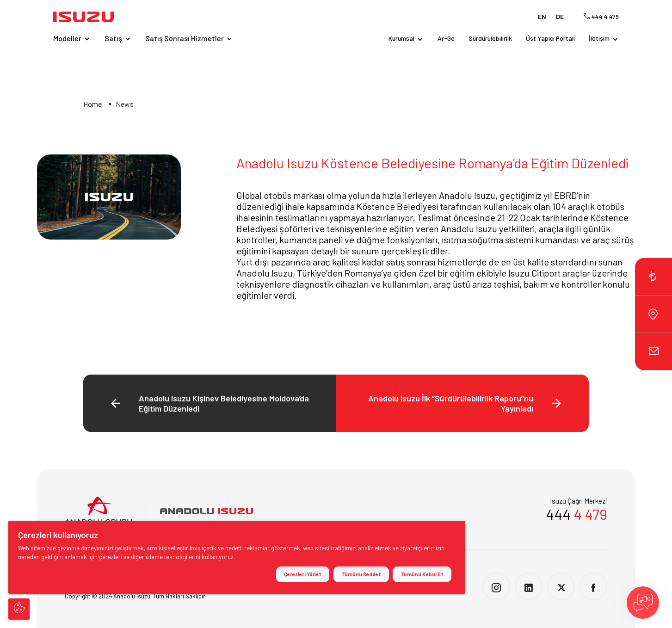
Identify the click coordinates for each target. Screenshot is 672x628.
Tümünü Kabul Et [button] (422, 574)
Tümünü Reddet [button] (361, 574)
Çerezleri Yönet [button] (303, 574)
